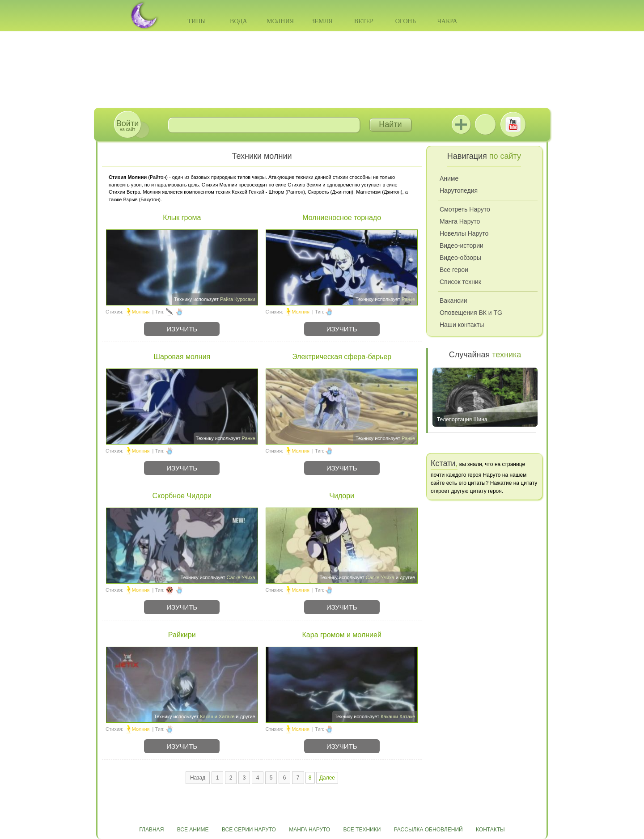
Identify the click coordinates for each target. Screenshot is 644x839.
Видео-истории (462, 246)
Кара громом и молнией (342, 635)
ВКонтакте (485, 124)
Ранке (408, 299)
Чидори (342, 496)
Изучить (182, 329)
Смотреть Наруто (465, 209)
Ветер (364, 21)
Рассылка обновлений (428, 830)
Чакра (447, 21)
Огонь (406, 21)
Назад (198, 778)
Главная (151, 830)
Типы (197, 21)
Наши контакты (462, 325)
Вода (238, 21)
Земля (322, 21)
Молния (280, 21)
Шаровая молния (182, 357)
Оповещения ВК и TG (471, 313)
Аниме (449, 178)
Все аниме (193, 830)
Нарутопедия (459, 191)
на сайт (127, 125)
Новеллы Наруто (464, 233)
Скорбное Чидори (182, 496)
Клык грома (182, 218)
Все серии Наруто (249, 830)
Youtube (513, 124)
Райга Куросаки (238, 299)
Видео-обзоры (460, 258)
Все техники (362, 830)
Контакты (490, 830)
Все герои (454, 270)
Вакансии (453, 301)
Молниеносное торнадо (342, 218)
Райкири (182, 635)
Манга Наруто (460, 221)
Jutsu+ (461, 124)
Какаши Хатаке (217, 716)
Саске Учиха (241, 577)
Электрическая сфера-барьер (342, 357)
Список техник (460, 282)
